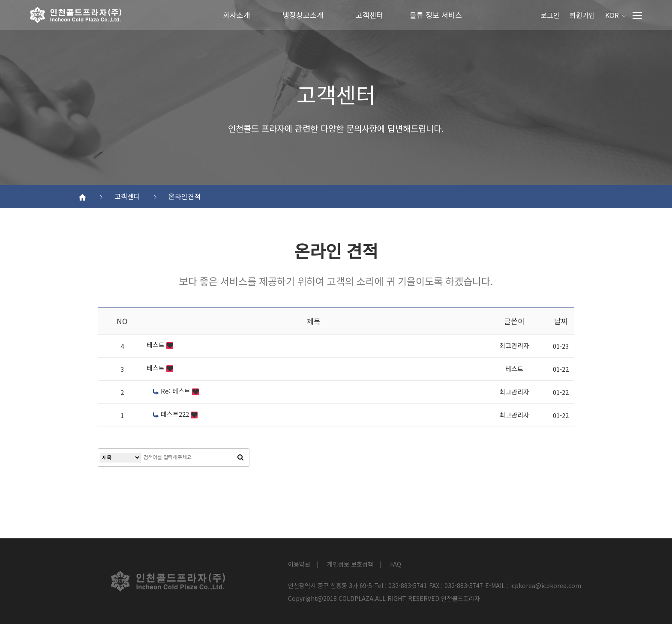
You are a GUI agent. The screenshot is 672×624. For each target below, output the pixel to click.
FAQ (396, 564)
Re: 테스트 (172, 391)
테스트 (156, 345)
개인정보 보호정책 (350, 564)
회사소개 (237, 15)
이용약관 (299, 564)
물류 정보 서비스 (436, 15)
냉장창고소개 (303, 15)
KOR (615, 15)
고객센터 (369, 15)
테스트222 (172, 414)
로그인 (550, 15)
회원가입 (582, 15)
